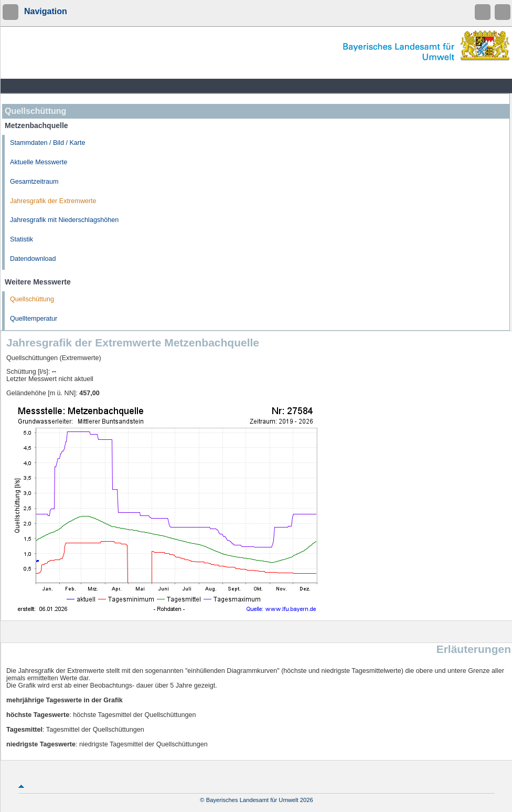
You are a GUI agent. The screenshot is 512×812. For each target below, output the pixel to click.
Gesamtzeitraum (34, 182)
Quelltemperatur (34, 319)
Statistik (22, 239)
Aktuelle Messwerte (39, 162)
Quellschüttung (32, 299)
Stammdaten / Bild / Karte (48, 143)
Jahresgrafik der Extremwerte (53, 201)
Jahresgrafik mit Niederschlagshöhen (64, 220)
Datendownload (33, 259)
